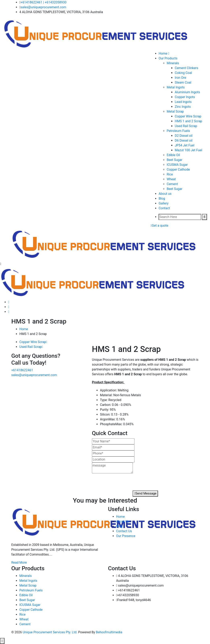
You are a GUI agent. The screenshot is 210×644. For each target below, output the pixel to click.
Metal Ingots (176, 87)
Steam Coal (183, 82)
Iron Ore (180, 78)
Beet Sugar (175, 160)
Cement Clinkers (187, 68)
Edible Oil (173, 155)
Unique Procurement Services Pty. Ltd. (50, 632)
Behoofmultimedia (109, 632)
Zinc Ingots (183, 107)
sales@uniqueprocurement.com (43, 7)
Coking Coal (183, 73)
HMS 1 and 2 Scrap (188, 121)
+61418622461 (31, 2)
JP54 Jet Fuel (185, 145)
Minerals (173, 63)
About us (165, 194)
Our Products (168, 58)
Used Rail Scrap (186, 126)
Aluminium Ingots (187, 92)
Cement (172, 184)
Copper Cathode (178, 170)
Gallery (164, 203)
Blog (162, 199)
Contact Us (124, 531)
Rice (170, 174)
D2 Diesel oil (184, 136)
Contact (164, 208)
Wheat (171, 179)
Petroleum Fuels (178, 131)
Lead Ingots (183, 102)
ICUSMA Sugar (177, 165)
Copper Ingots (185, 97)
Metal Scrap (175, 111)
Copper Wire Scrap (188, 116)
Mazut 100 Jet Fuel (188, 150)
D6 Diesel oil (184, 141)
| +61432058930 (55, 2)
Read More (19, 563)
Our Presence (126, 536)
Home (24, 329)
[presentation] (115, 481)
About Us (123, 521)
